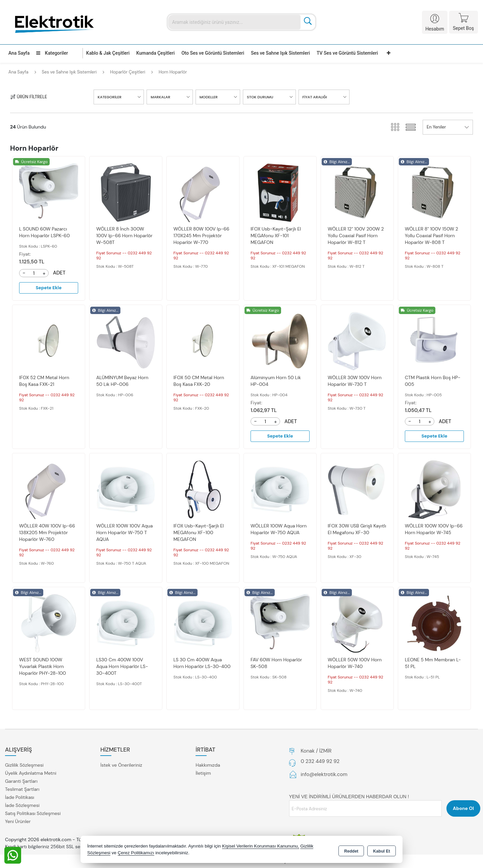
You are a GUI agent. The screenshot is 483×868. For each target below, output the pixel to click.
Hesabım (435, 29)
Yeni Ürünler (18, 822)
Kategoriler (52, 53)
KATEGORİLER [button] (110, 97)
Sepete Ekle (49, 288)
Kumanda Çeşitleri (155, 53)
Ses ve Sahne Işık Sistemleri (280, 53)
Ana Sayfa (19, 53)
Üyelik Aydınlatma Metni (31, 774)
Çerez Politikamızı (136, 853)
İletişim (203, 774)
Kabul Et (382, 850)
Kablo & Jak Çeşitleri (108, 53)
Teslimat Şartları (22, 790)
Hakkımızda (208, 766)
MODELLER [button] (209, 97)
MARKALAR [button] (160, 97)
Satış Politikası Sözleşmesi (33, 814)
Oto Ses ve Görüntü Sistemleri (213, 53)
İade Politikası (20, 798)
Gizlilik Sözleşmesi (24, 766)
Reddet (351, 850)
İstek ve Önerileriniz (121, 766)
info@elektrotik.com (324, 775)
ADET (59, 273)
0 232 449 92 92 (320, 762)
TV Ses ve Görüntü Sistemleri (347, 53)
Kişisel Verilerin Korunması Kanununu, (261, 846)
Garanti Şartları (21, 782)
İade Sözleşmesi (22, 806)
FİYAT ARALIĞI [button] (315, 97)
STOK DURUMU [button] (260, 97)
